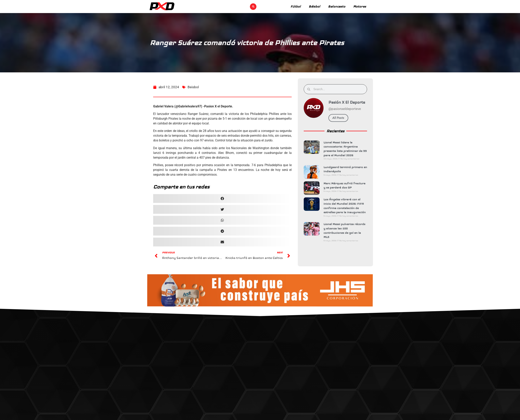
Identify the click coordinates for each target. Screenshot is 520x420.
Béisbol (314, 6)
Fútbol (296, 6)
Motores (360, 6)
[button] (253, 7)
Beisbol (193, 98)
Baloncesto (337, 6)
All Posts (343, 118)
